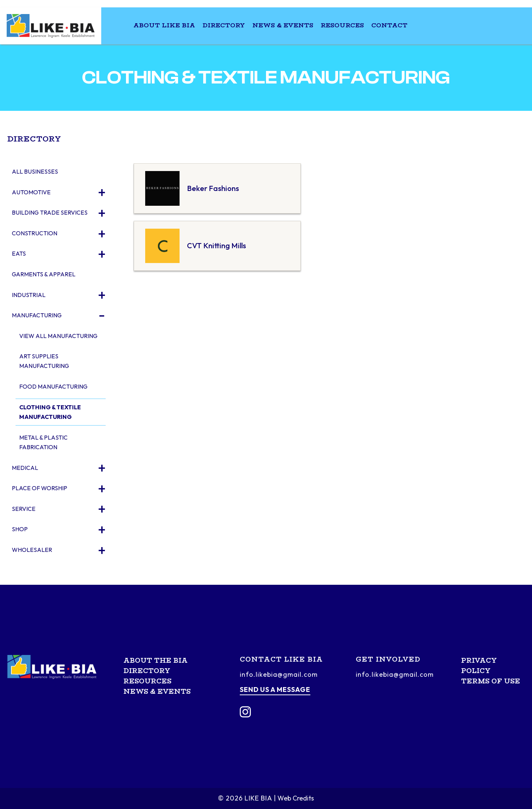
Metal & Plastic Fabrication (43, 442)
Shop (20, 529)
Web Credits (296, 798)
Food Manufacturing (53, 386)
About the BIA (156, 660)
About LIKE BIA (164, 25)
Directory (224, 25)
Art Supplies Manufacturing (44, 361)
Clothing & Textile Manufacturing (50, 412)
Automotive (31, 192)
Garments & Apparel (44, 274)
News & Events (283, 25)
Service (24, 509)
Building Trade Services (50, 212)
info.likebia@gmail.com (279, 674)
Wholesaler (32, 550)
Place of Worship (40, 488)
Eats (19, 253)
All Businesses (35, 171)
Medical (25, 468)
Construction (35, 233)
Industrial (29, 295)
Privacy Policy (479, 666)
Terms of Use (491, 681)
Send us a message (275, 689)
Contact (389, 25)
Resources (342, 25)
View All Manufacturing (58, 336)
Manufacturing (37, 315)
